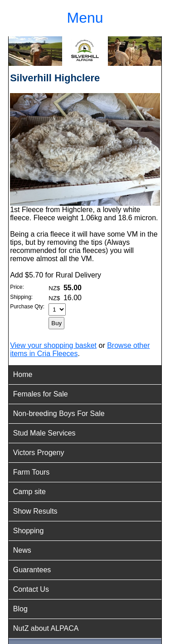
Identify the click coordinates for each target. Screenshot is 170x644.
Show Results (35, 511)
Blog (20, 609)
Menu (85, 18)
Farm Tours (32, 472)
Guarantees (32, 570)
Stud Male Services (44, 433)
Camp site (29, 492)
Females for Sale (41, 394)
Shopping (29, 531)
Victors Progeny (39, 453)
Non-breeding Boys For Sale (59, 414)
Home (23, 374)
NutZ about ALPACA (46, 628)
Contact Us (31, 589)
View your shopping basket (53, 345)
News (22, 550)
